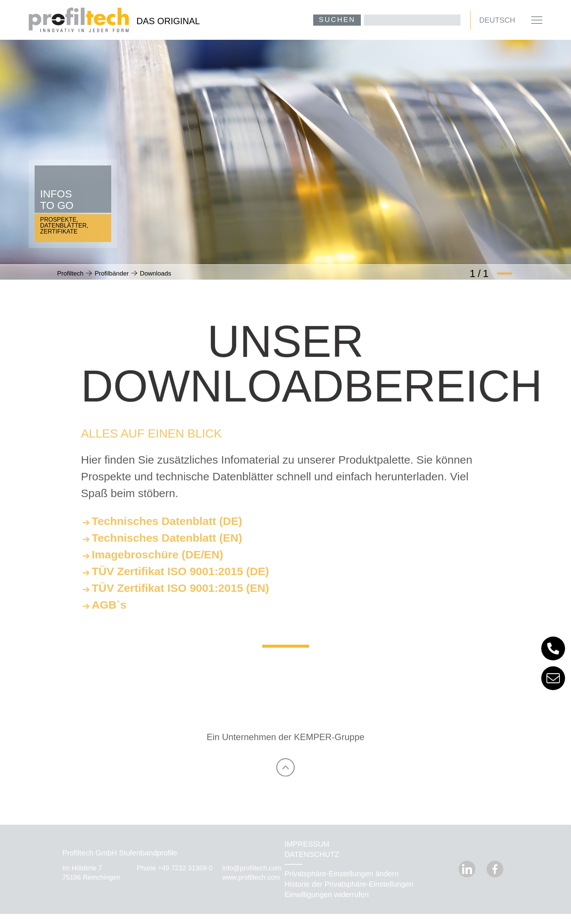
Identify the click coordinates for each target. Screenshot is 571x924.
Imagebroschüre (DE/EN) (158, 565)
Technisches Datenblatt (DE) (167, 531)
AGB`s (109, 615)
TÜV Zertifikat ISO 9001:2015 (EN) (181, 598)
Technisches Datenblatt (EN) (167, 548)
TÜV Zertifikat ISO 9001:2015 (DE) (181, 581)
